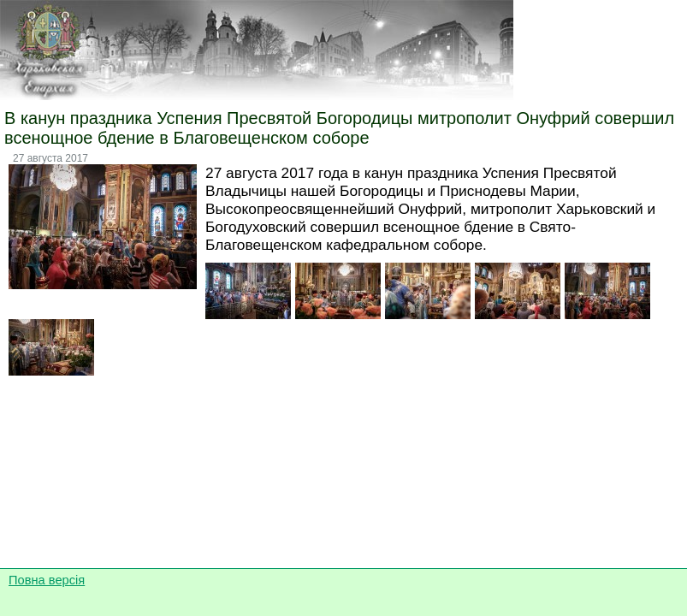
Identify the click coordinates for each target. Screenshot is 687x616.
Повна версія (47, 580)
